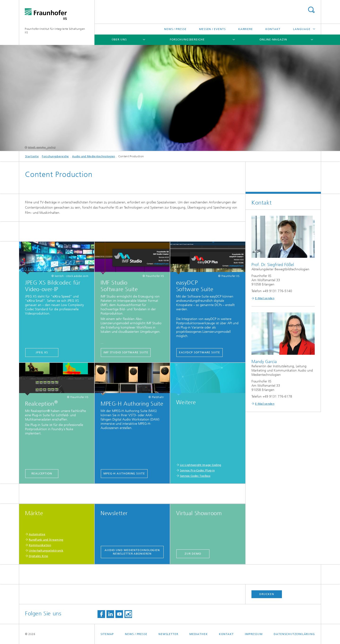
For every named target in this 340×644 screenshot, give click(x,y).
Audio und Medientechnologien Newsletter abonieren (132, 552)
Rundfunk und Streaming (46, 540)
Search (311, 10)
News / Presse (175, 29)
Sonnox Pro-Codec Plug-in (197, 470)
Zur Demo (193, 554)
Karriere (246, 29)
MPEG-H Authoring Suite (124, 473)
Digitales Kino (38, 556)
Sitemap (107, 634)
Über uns (119, 39)
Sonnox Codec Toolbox (195, 476)
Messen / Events (212, 29)
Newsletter (168, 634)
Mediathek (199, 634)
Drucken (267, 594)
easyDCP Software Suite (200, 352)
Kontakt (273, 29)
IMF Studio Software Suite (126, 352)
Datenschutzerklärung (294, 634)
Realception (42, 473)
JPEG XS (42, 352)
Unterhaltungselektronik (46, 551)
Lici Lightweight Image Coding (201, 465)
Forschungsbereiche (187, 39)
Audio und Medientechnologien (93, 156)
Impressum (254, 634)
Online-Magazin (273, 39)
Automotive (37, 534)
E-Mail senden (265, 298)
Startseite (32, 156)
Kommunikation (40, 545)
